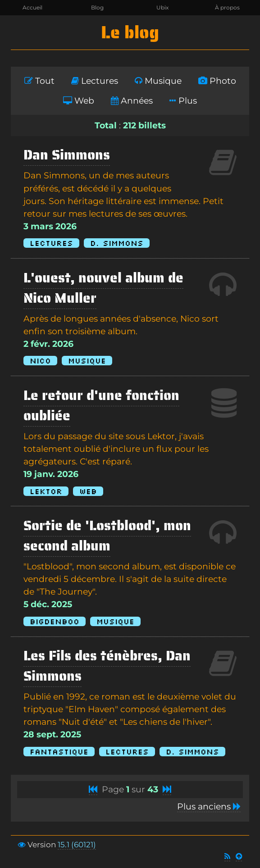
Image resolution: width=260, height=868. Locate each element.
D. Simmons (117, 243)
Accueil (32, 7)
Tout (39, 81)
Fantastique (59, 752)
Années (132, 101)
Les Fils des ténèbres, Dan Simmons (107, 666)
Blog (97, 7)
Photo (217, 81)
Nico (40, 361)
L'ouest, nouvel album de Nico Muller (103, 288)
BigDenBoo (55, 621)
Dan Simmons (67, 155)
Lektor (46, 491)
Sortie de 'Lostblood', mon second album (107, 536)
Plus (183, 101)
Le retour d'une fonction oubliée (101, 405)
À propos (227, 7)
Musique (158, 81)
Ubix (162, 7)
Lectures (95, 81)
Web (79, 101)
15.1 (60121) (77, 845)
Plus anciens (209, 807)
